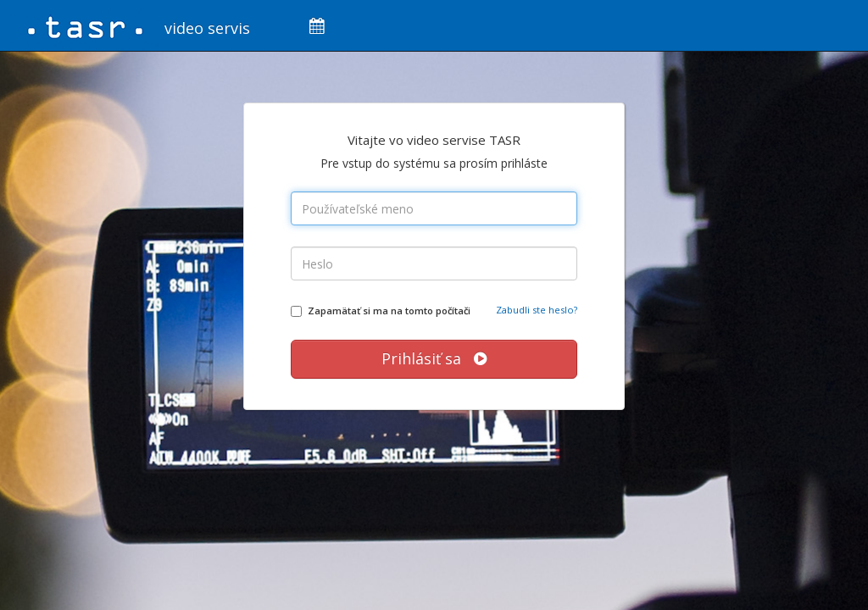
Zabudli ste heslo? (537, 310)
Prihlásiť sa (434, 358)
